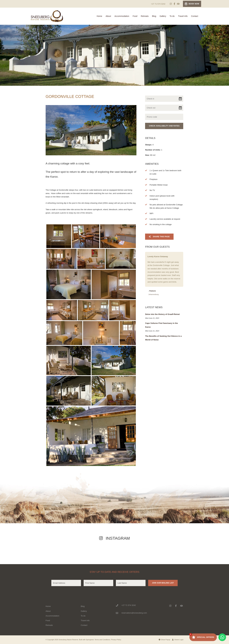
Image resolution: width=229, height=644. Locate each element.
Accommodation (122, 16)
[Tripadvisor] (178, 4)
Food (135, 16)
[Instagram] (171, 4)
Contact (195, 16)
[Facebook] (174, 4)
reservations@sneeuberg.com (134, 613)
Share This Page (159, 237)
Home (99, 16)
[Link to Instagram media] (23, 552)
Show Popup (164, 640)
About (108, 16)
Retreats (145, 16)
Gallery (163, 16)
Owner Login (178, 640)
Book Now (192, 4)
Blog (154, 16)
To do (172, 16)
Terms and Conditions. (102, 640)
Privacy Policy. (116, 640)
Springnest (90, 640)
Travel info (183, 16)
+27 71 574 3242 (158, 4)
